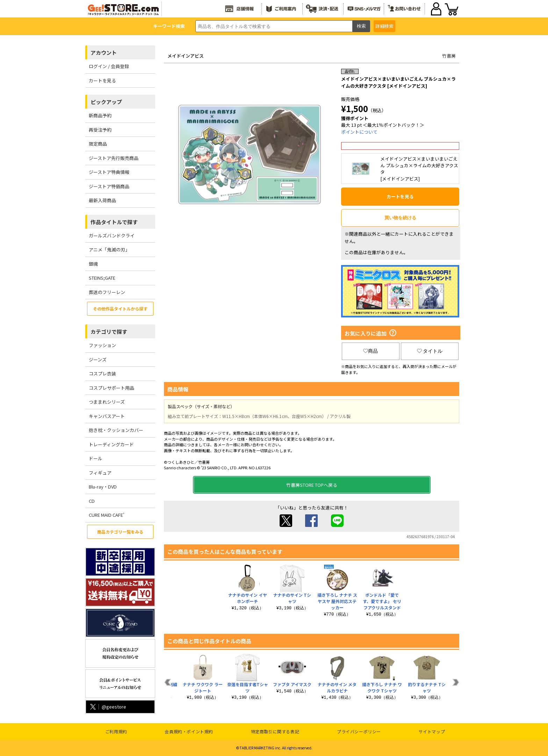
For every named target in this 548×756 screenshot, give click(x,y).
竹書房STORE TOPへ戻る (312, 485)
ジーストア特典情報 (109, 172)
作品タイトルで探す (114, 222)
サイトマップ (432, 731)
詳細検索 (384, 26)
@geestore (107, 707)
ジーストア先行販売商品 (114, 158)
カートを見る (102, 80)
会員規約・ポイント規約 (189, 731)
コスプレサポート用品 (111, 388)
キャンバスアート (107, 416)
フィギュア (100, 473)
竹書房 (449, 56)
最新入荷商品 (102, 200)
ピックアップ (106, 102)
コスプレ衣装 (102, 373)
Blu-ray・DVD (103, 487)
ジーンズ (98, 359)
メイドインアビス (186, 56)
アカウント (104, 53)
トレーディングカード (111, 444)
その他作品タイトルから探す (120, 309)
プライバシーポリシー (359, 731)
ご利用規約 (116, 731)
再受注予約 (100, 130)
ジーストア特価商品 (109, 186)
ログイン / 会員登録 (109, 66)
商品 (370, 351)
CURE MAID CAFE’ (107, 515)
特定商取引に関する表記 (275, 731)
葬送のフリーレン (107, 292)
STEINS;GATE (102, 278)
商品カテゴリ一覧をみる (120, 532)
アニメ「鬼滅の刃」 (109, 249)
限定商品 (98, 144)
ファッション (102, 345)
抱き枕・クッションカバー (116, 430)
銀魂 (93, 264)
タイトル (430, 351)
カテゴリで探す (109, 332)
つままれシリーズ (107, 402)
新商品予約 (100, 115)
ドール (96, 458)
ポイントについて (359, 132)
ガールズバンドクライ (112, 236)
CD (92, 501)
